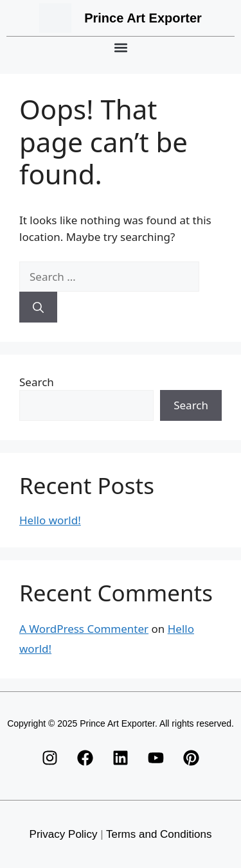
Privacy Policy (64, 834)
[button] (121, 47)
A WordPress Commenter (84, 629)
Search (37, 382)
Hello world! (50, 520)
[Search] (38, 307)
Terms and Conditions (159, 834)
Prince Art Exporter (143, 18)
